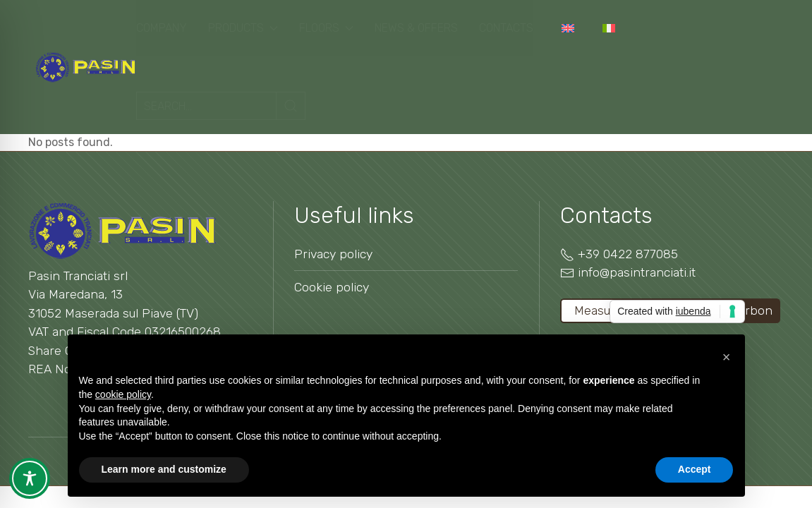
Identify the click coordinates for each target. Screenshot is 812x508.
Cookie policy (332, 287)
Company (162, 28)
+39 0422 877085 (628, 254)
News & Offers (416, 28)
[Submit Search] (291, 106)
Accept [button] (695, 469)
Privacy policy (333, 254)
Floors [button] (326, 28)
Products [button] (243, 28)
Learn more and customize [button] (164, 469)
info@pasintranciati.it (637, 272)
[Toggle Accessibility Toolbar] (30, 478)
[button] (727, 357)
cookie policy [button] (123, 394)
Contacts (506, 28)
